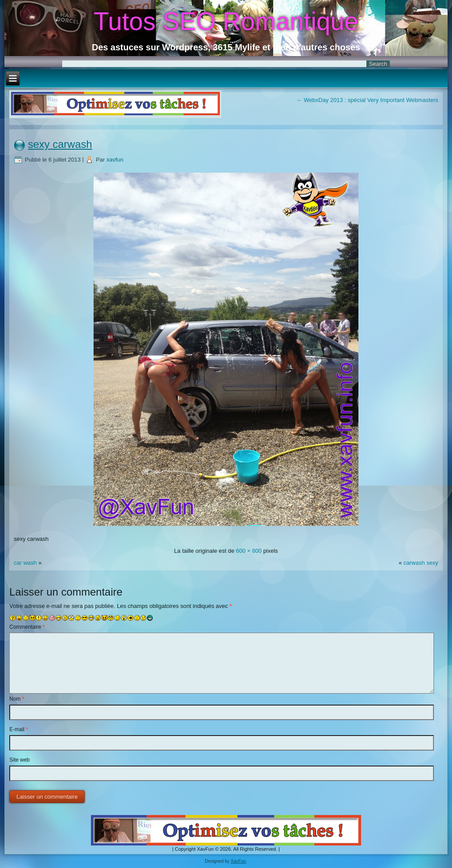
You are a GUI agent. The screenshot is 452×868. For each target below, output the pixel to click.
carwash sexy (421, 563)
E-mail (19, 729)
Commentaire (27, 627)
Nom (17, 699)
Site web (19, 760)
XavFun (238, 861)
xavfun (115, 160)
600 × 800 (249, 551)
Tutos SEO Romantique (226, 21)
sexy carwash (60, 144)
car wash (26, 563)
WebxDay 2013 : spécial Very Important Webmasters (367, 100)
